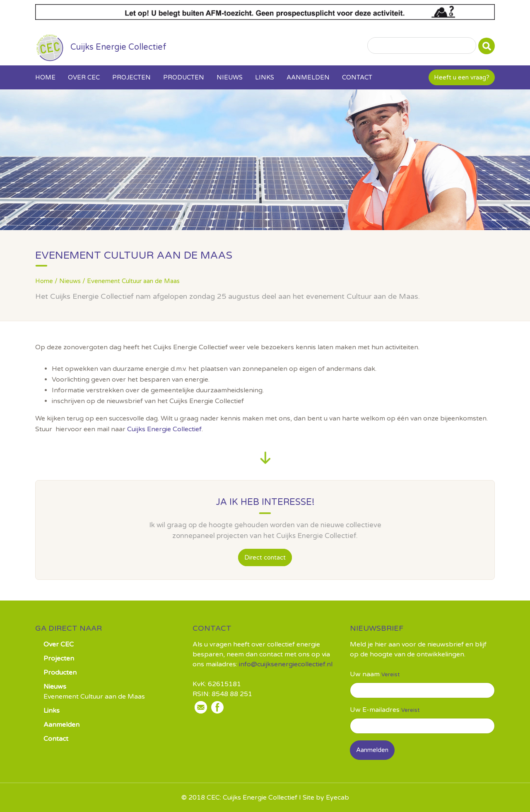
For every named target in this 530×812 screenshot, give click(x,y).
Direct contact (265, 557)
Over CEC (84, 77)
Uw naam (365, 674)
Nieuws (230, 77)
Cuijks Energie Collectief (164, 429)
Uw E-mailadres (375, 710)
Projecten (131, 77)
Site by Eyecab (326, 798)
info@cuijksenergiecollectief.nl (286, 664)
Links (265, 77)
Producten (184, 77)
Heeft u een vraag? (462, 77)
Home (45, 77)
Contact (357, 77)
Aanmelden (308, 77)
